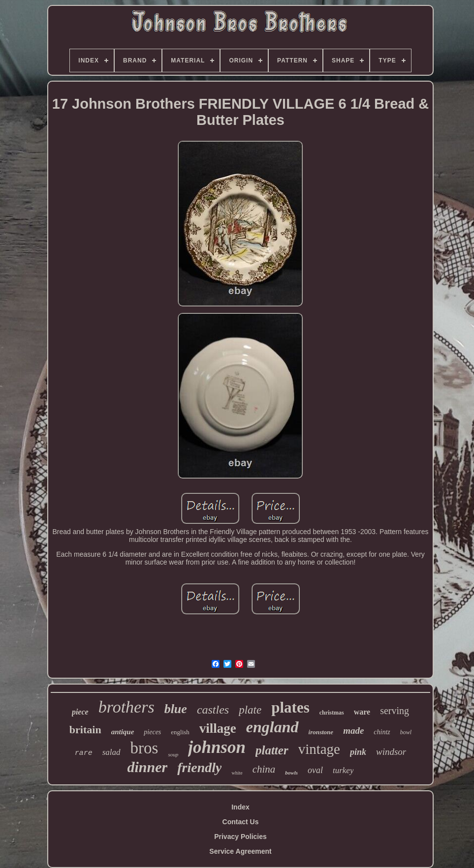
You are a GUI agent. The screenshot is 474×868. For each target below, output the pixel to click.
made (353, 731)
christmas (332, 713)
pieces (152, 732)
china (264, 769)
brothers (126, 707)
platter (272, 750)
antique (123, 732)
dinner (148, 767)
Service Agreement (240, 851)
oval (315, 770)
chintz (382, 732)
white (237, 773)
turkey (343, 770)
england (272, 727)
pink (358, 752)
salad (111, 752)
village (218, 728)
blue (176, 709)
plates (290, 707)
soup (173, 754)
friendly (199, 767)
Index (240, 807)
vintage (319, 749)
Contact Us (241, 822)
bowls (291, 773)
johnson (217, 747)
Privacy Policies (240, 837)
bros (144, 748)
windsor (391, 752)
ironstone (321, 732)
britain (85, 730)
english (180, 732)
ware (362, 712)
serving (395, 711)
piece (80, 712)
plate (250, 710)
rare (84, 753)
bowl (406, 732)
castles (213, 710)
